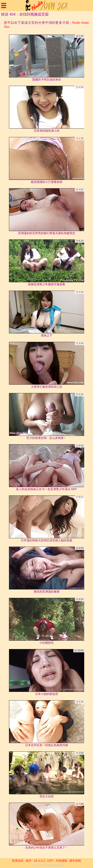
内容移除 (62, 861)
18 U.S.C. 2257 (44, 861)
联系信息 (18, 861)
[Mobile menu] (4, 6)
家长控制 (75, 861)
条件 (29, 861)
